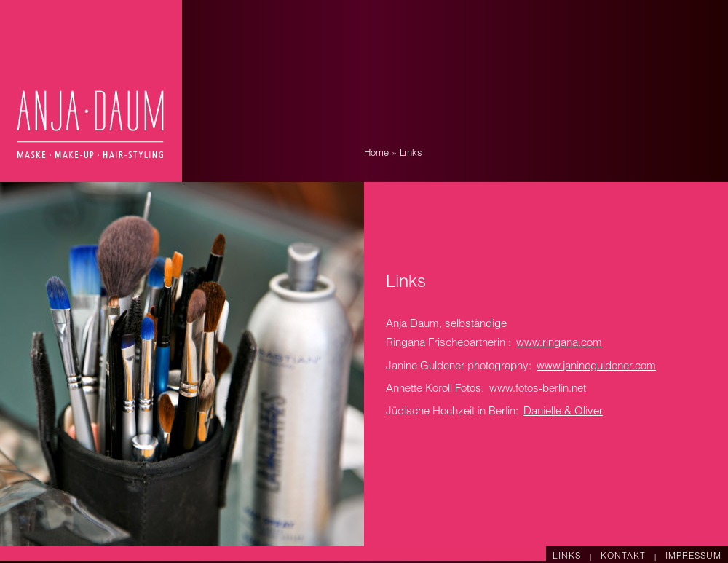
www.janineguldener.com (596, 367)
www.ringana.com (559, 343)
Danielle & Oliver (563, 412)
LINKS (568, 556)
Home (376, 154)
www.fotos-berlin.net (538, 389)
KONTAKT (625, 556)
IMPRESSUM (693, 556)
